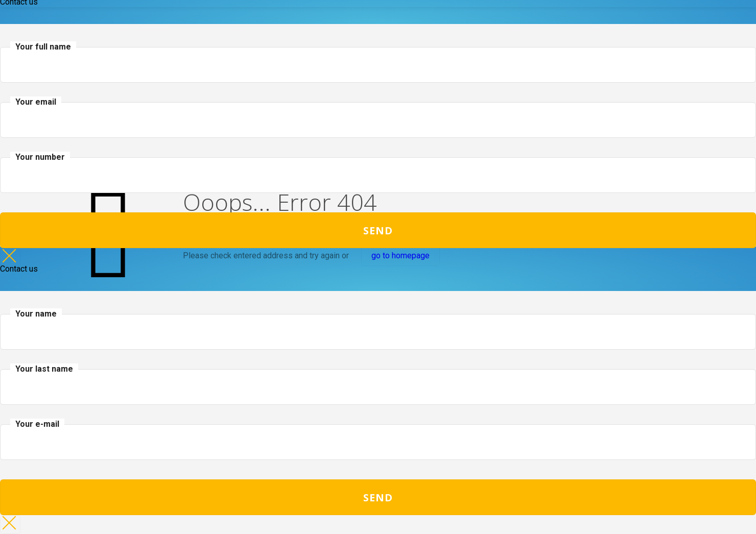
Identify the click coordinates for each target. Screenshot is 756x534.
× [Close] (10, 258)
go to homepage (400, 256)
